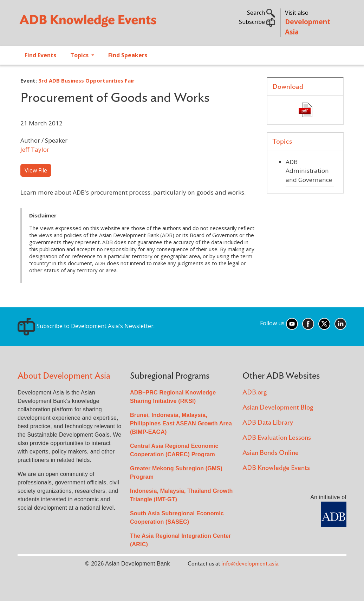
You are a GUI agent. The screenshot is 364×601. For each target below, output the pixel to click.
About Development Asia (64, 376)
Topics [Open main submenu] (80, 55)
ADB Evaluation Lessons (277, 438)
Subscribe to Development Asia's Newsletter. (86, 326)
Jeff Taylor (35, 149)
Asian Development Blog (278, 408)
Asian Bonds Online (271, 453)
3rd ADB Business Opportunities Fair (86, 80)
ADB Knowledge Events (276, 468)
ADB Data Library (268, 423)
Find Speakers (128, 55)
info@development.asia (250, 564)
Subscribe (257, 22)
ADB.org (255, 393)
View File (36, 170)
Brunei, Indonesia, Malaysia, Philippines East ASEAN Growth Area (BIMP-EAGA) (181, 423)
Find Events (40, 55)
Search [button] (261, 13)
